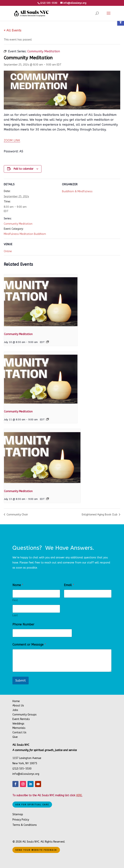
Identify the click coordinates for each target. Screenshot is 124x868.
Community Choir (17, 515)
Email (69, 585)
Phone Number (23, 624)
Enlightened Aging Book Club (100, 515)
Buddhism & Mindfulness (77, 191)
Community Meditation (18, 224)
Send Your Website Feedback (36, 850)
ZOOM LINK (12, 140)
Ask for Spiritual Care (32, 805)
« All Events (13, 30)
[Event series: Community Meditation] (47, 342)
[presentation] (41, 302)
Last (15, 615)
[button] (121, 22)
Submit (21, 680)
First (15, 600)
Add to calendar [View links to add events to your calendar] (23, 169)
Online (8, 251)
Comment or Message (29, 645)
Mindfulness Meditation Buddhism (25, 234)
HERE (79, 795)
